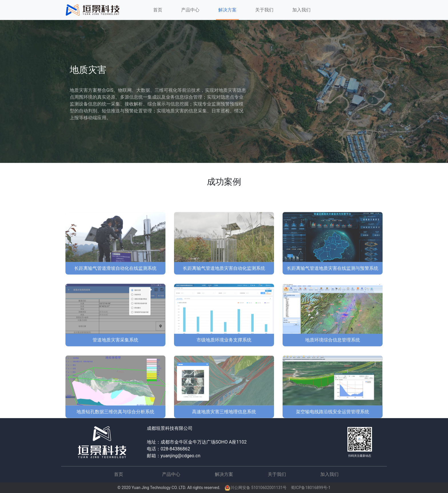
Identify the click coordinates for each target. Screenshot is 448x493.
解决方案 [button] (227, 10)
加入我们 (301, 10)
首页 (159, 12)
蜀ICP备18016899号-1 (311, 488)
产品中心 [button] (190, 10)
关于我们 (264, 10)
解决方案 (224, 474)
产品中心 (171, 474)
